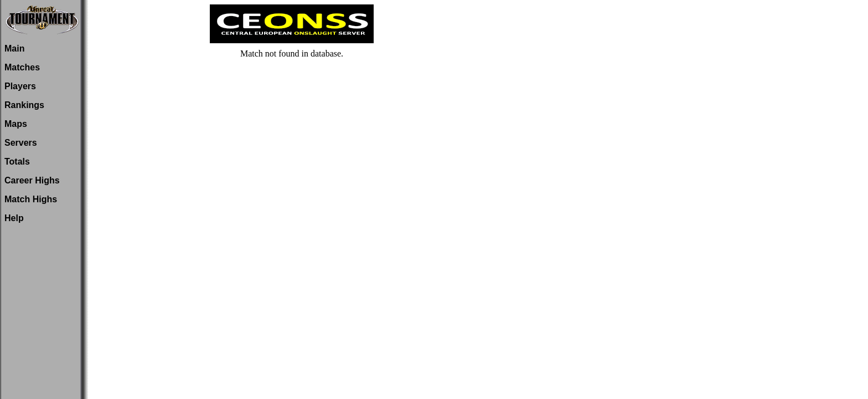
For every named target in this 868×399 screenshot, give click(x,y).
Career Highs (32, 180)
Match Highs (31, 199)
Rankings (24, 105)
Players (20, 86)
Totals (17, 162)
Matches (22, 67)
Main (14, 48)
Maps (16, 124)
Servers (21, 143)
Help (14, 218)
